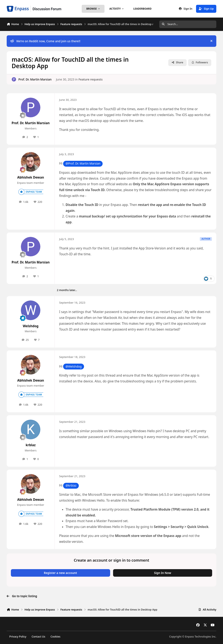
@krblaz (71, 485)
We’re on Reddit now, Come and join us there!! (45, 41)
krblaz (31, 445)
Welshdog (31, 326)
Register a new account (61, 573)
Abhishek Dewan (31, 177)
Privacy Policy (18, 637)
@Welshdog (73, 366)
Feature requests (90, 79)
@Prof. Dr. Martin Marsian (83, 163)
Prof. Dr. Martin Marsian (35, 79)
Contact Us (38, 637)
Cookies (55, 637)
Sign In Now (163, 573)
